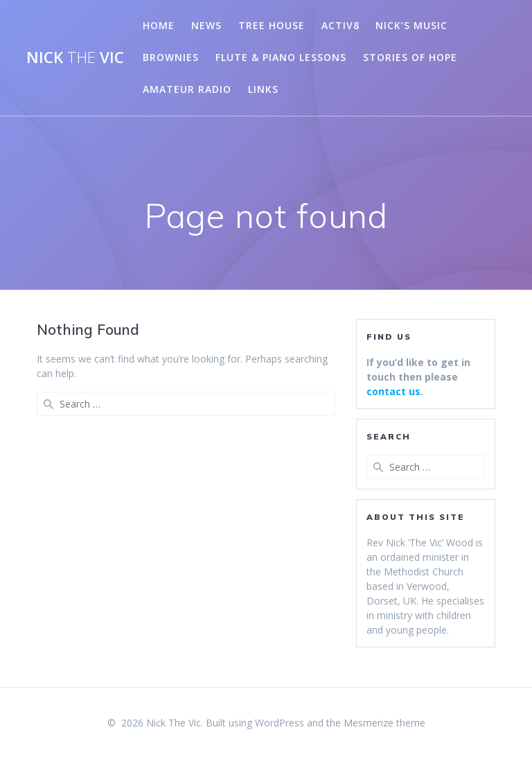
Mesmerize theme (384, 723)
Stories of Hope (410, 57)
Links (263, 89)
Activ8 (340, 25)
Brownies (171, 57)
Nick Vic (75, 58)
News (206, 25)
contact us (393, 391)
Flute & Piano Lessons (281, 57)
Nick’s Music (411, 25)
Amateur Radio (187, 89)
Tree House (272, 25)
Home (159, 25)
